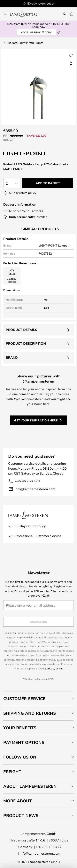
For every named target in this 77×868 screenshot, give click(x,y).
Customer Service (24, 699)
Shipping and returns (30, 713)
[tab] (38, 699)
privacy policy (55, 668)
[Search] (65, 14)
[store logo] (28, 14)
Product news (21, 815)
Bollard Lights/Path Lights (25, 43)
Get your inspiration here (36, 420)
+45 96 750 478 (27, 481)
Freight (12, 772)
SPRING (36, 32)
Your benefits (20, 728)
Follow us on (20, 757)
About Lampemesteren (30, 786)
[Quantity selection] (12, 183)
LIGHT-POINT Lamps (53, 245)
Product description (26, 343)
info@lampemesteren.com (35, 489)
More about (18, 801)
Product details (21, 330)
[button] (71, 55)
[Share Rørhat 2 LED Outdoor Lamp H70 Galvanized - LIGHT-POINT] (71, 63)
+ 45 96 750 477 (49, 847)
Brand (12, 357)
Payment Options (24, 742)
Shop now (39, 27)
